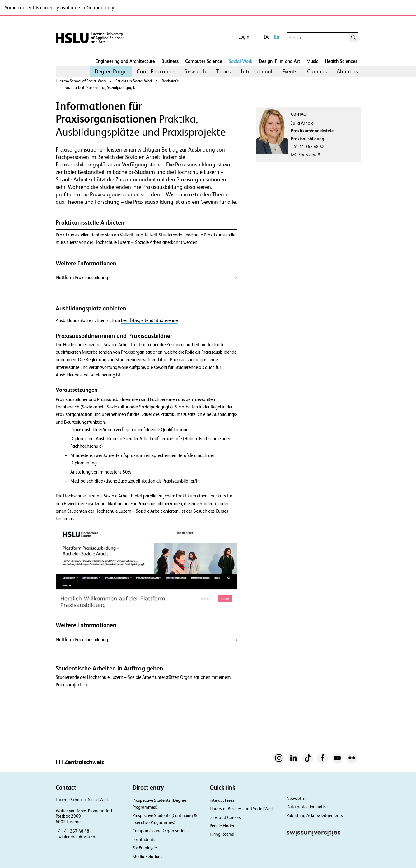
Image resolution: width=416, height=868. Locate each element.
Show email (309, 155)
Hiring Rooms (222, 834)
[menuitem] (111, 72)
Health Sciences (341, 61)
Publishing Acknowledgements (315, 815)
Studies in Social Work (134, 81)
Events (290, 71)
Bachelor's (170, 81)
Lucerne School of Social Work (81, 81)
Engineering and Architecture (125, 61)
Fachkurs (218, 496)
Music (312, 61)
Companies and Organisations (161, 831)
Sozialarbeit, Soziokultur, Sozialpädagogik (100, 88)
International (256, 71)
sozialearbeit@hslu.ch (75, 837)
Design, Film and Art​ (280, 61)
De (266, 37)
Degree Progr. (111, 71)
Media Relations (147, 856)
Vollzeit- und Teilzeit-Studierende (151, 235)
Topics (223, 71)
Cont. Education (156, 71)
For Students (144, 839)
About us (347, 71)
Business (170, 61)
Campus (317, 71)
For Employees (146, 848)
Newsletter (297, 798)
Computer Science (204, 61)
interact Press (222, 800)
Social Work (241, 61)
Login (244, 37)
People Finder (222, 826)
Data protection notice (307, 807)
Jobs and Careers (225, 817)
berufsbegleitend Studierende (149, 320)
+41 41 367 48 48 (72, 831)
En (277, 37)
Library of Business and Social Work (242, 809)
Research (195, 71)
